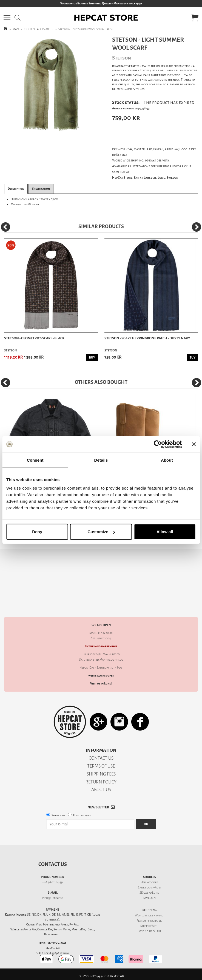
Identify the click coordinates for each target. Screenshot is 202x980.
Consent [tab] (35, 460)
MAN (16, 29)
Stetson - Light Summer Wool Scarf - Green (86, 29)
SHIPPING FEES (101, 774)
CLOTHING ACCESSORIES (39, 29)
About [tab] (167, 460)
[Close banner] (194, 444)
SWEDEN (150, 898)
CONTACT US (101, 758)
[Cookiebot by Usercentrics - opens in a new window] (158, 444)
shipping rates (152, 921)
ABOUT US (101, 790)
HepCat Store (149, 882)
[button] (7, 18)
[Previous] (5, 227)
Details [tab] (101, 460)
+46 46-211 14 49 (52, 882)
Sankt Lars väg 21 (150, 887)
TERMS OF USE (101, 766)
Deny (37, 532)
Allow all (165, 532)
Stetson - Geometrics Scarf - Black (34, 338)
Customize (101, 532)
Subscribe (58, 815)
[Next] (197, 227)
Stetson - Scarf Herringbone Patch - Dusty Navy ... (149, 338)
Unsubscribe (82, 815)
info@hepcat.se (52, 898)
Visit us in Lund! (101, 684)
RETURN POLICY (101, 782)
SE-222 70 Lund (149, 893)
